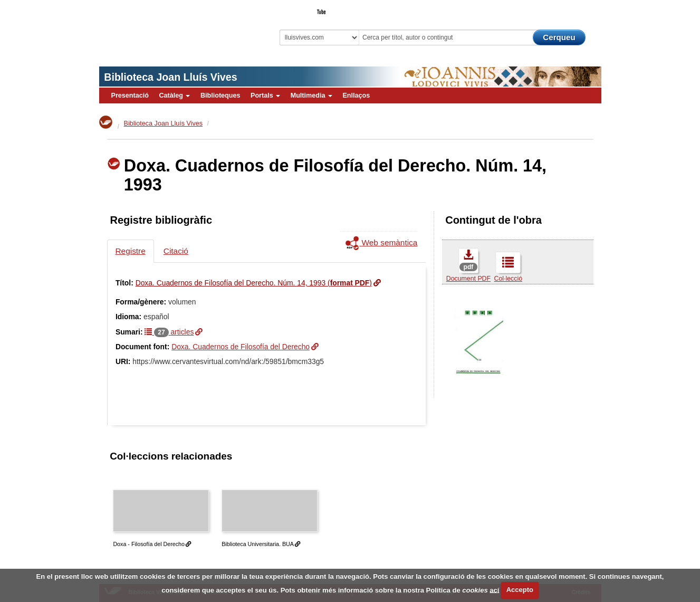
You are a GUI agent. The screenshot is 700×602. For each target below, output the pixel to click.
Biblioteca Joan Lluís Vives (170, 77)
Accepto (520, 590)
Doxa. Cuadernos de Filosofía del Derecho (241, 347)
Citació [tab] (176, 251)
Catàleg (174, 95)
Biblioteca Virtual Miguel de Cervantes (174, 27)
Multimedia (311, 95)
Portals (265, 95)
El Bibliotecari (554, 8)
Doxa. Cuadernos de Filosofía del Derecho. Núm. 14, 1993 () (254, 283)
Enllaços (356, 95)
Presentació (130, 95)
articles (169, 332)
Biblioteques (220, 95)
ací (494, 590)
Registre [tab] (131, 251)
